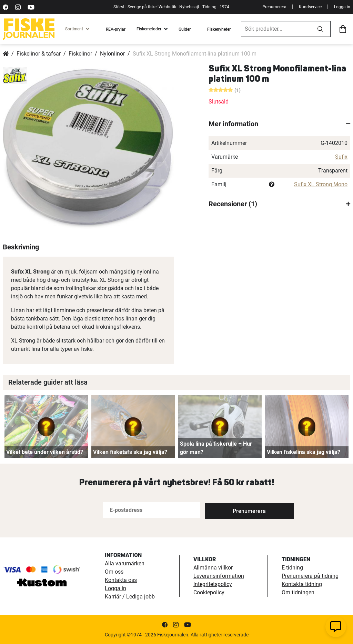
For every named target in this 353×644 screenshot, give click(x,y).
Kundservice (310, 7)
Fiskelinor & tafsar (39, 54)
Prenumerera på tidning (310, 576)
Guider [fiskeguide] (185, 29)
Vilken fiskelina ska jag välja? (304, 452)
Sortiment (74, 29)
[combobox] (276, 29)
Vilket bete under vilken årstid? (45, 452)
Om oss (114, 572)
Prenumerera (274, 7)
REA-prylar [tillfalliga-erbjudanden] (116, 29)
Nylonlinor (112, 54)
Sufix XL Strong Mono (321, 184)
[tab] (279, 124)
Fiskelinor (80, 54)
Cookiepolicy (209, 592)
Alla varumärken (125, 563)
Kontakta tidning (302, 584)
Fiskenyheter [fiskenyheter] (219, 29)
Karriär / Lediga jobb (130, 597)
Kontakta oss (121, 580)
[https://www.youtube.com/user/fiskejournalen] (31, 7)
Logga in (342, 7)
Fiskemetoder (149, 29)
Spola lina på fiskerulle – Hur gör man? (216, 448)
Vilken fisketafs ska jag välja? (130, 452)
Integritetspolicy (213, 584)
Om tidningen (298, 592)
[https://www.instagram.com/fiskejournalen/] (18, 7)
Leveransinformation (219, 576)
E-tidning (292, 568)
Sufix (341, 157)
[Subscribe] (228, 510)
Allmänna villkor (213, 568)
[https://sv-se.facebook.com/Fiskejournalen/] (6, 7)
